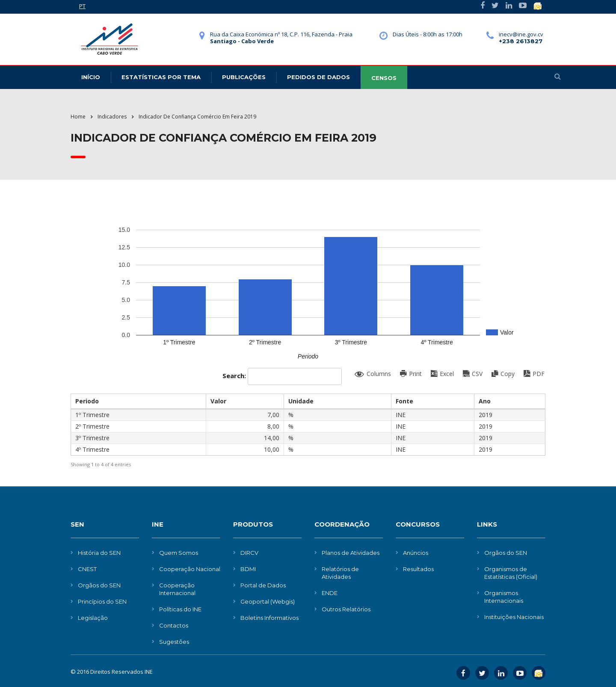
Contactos (174, 625)
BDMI (248, 569)
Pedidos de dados (318, 77)
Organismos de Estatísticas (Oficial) (511, 573)
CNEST (87, 569)
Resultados (418, 569)
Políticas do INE (180, 609)
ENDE (330, 593)
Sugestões (174, 642)
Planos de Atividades (351, 553)
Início (91, 77)
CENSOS (384, 78)
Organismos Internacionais (504, 597)
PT (82, 6)
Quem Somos (179, 553)
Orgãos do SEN (99, 585)
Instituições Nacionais (514, 617)
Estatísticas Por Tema (161, 77)
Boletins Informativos (269, 618)
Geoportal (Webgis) (268, 601)
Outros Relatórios (346, 609)
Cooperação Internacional (177, 589)
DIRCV (249, 553)
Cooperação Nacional (190, 569)
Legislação (93, 618)
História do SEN (99, 553)
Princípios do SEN (102, 601)
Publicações (244, 77)
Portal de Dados (263, 585)
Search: (282, 376)
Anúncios (416, 553)
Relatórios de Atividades (340, 573)
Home (78, 117)
